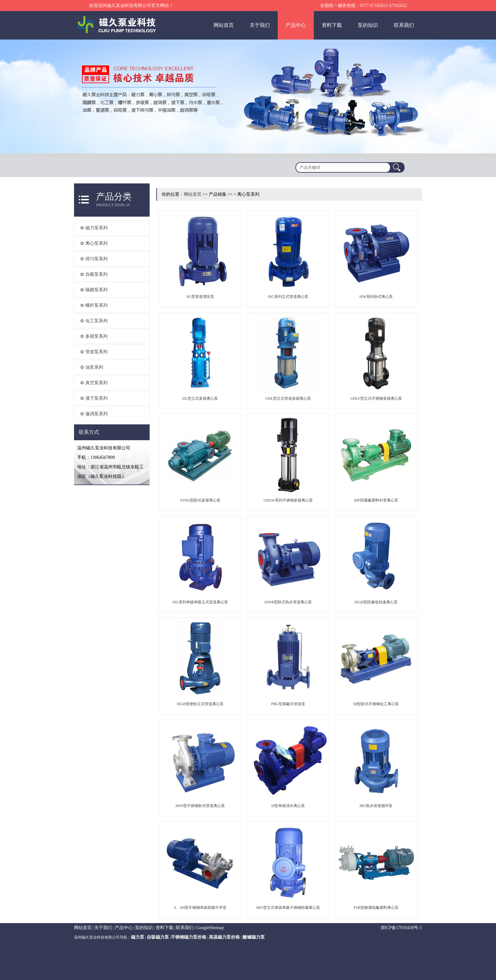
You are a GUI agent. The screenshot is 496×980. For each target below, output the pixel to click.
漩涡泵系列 (96, 414)
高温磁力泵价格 (224, 937)
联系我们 (404, 25)
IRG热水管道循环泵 (376, 806)
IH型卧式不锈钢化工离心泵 (376, 704)
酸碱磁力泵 (254, 937)
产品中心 (296, 25)
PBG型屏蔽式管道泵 (288, 704)
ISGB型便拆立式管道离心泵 (200, 704)
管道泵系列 (96, 352)
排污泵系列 (96, 259)
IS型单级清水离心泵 (288, 806)
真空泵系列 (96, 383)
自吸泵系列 (96, 274)
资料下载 (332, 25)
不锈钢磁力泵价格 (189, 937)
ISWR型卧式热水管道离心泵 (288, 602)
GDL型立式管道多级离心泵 (288, 398)
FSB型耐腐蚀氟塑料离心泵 (376, 908)
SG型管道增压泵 (200, 297)
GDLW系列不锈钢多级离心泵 (288, 500)
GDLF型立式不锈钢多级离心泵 (376, 398)
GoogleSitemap (210, 928)
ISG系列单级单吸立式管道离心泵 (200, 602)
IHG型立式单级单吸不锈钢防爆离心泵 (288, 908)
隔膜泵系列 (96, 290)
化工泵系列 (96, 321)
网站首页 (224, 25)
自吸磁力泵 (158, 937)
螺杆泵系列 (96, 305)
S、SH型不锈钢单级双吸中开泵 (200, 908)
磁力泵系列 (96, 228)
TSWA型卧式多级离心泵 (200, 500)
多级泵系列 (96, 336)
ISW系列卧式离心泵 (376, 297)
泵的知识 (368, 25)
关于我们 (260, 25)
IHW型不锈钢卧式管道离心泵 (200, 806)
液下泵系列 (96, 398)
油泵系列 (94, 367)
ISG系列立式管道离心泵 (288, 297)
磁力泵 (138, 937)
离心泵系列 (96, 243)
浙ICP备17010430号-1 (401, 928)
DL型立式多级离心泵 (200, 398)
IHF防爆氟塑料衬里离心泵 (376, 500)
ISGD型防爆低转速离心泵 (376, 602)
